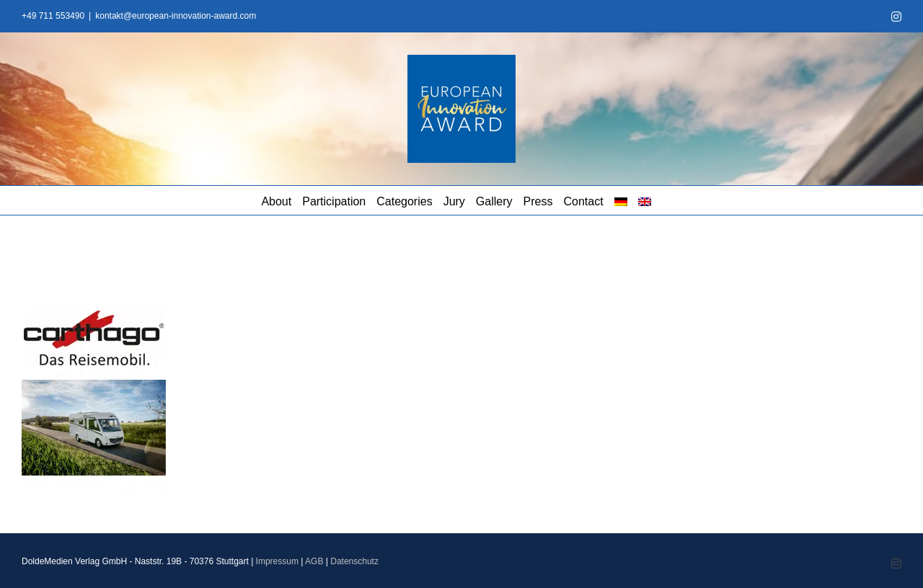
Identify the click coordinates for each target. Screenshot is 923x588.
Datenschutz (354, 561)
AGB (314, 561)
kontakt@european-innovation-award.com (176, 16)
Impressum (277, 561)
